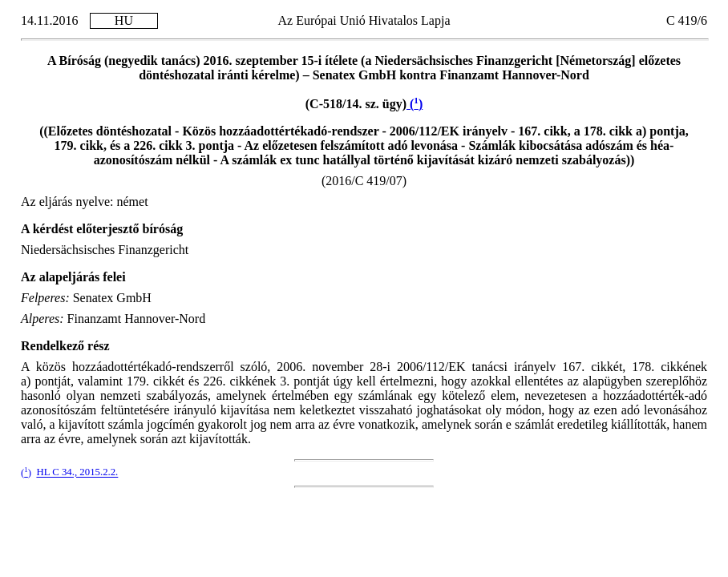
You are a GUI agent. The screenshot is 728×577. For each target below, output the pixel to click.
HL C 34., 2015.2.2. (77, 473)
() (415, 104)
